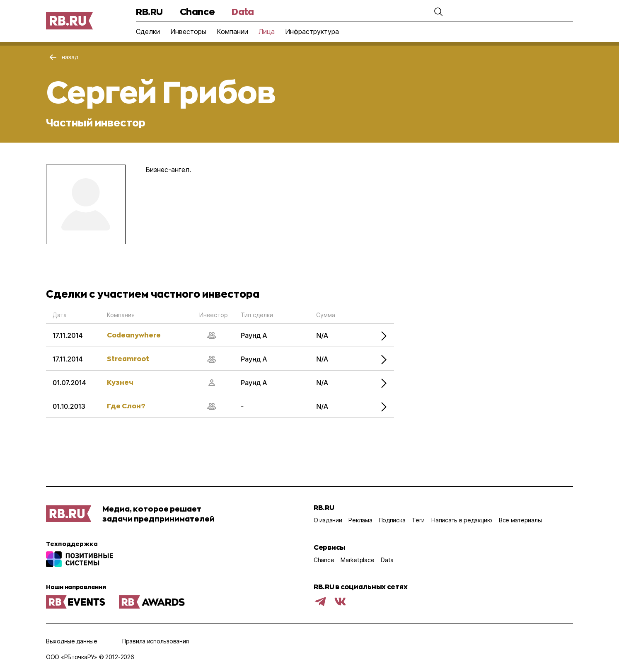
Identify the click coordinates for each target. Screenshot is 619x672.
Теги (418, 520)
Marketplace (357, 560)
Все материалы (520, 520)
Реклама (360, 520)
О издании (328, 520)
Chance (197, 11)
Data (243, 11)
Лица (267, 32)
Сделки (148, 32)
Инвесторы (188, 32)
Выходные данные (72, 641)
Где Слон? (126, 406)
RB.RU (149, 11)
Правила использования (156, 641)
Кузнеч (120, 382)
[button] (423, 12)
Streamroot (128, 358)
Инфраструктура (312, 32)
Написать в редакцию (462, 520)
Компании (232, 32)
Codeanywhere (134, 335)
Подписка (392, 520)
